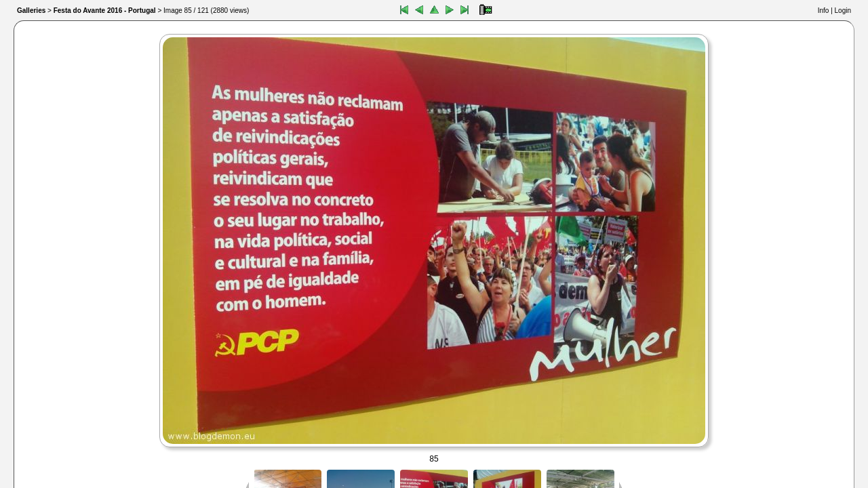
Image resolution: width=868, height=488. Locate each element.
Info (824, 11)
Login (843, 11)
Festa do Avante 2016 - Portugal (105, 11)
